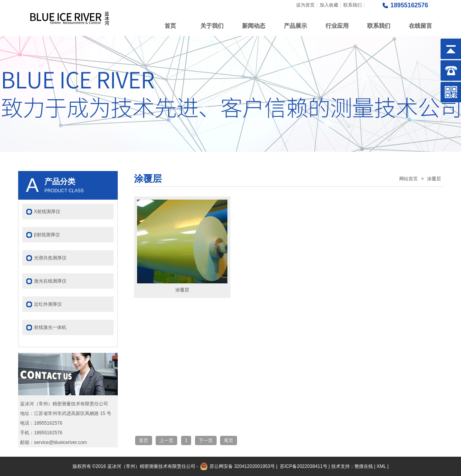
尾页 (229, 440)
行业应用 (337, 26)
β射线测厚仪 (47, 235)
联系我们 (353, 5)
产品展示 (295, 26)
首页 (170, 26)
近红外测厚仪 (48, 304)
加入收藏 (329, 5)
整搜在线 (364, 466)
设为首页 (305, 5)
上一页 (166, 440)
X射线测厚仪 (47, 212)
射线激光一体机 (50, 327)
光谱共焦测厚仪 (50, 258)
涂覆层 (434, 179)
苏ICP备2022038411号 (304, 466)
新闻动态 (254, 26)
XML (381, 466)
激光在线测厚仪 (50, 281)
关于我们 (212, 26)
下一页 (206, 440)
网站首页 (408, 179)
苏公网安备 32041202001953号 (242, 466)
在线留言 (420, 26)
